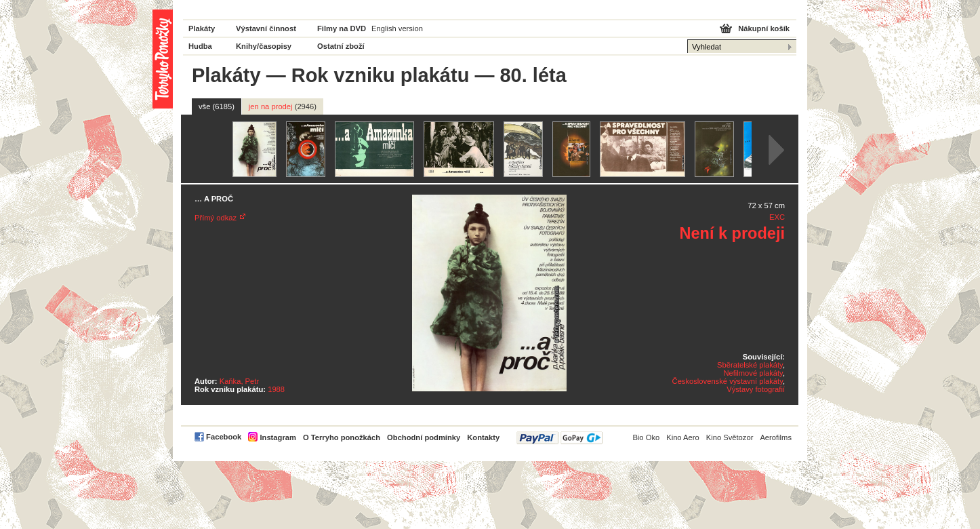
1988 (276, 389)
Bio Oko (646, 437)
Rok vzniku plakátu (381, 75)
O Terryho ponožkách (342, 437)
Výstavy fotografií (756, 389)
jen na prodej (283, 106)
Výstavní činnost (266, 28)
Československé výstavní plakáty (728, 381)
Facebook (224, 437)
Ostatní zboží (341, 46)
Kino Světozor (730, 437)
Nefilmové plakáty (753, 373)
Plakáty (202, 28)
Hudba (200, 46)
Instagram (278, 437)
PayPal (559, 438)
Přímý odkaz (216, 218)
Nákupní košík (764, 28)
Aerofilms (776, 437)
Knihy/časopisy (264, 46)
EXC (777, 217)
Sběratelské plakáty (750, 365)
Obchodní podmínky (424, 437)
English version (397, 28)
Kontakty (483, 437)
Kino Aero (683, 437)
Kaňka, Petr (239, 381)
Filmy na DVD (342, 28)
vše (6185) (217, 106)
